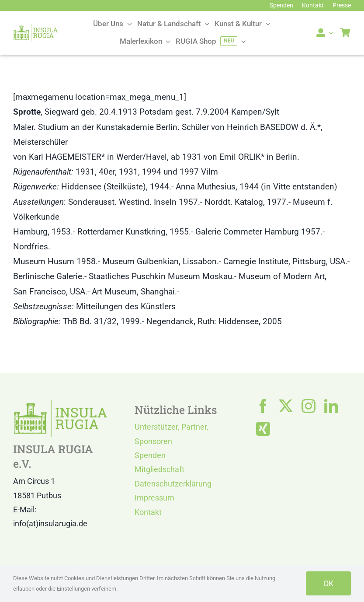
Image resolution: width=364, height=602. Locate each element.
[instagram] (309, 406)
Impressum (154, 498)
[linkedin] (331, 406)
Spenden (150, 455)
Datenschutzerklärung (173, 484)
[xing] (263, 429)
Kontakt (148, 512)
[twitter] (286, 406)
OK (328, 583)
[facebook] (263, 406)
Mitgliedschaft (159, 469)
